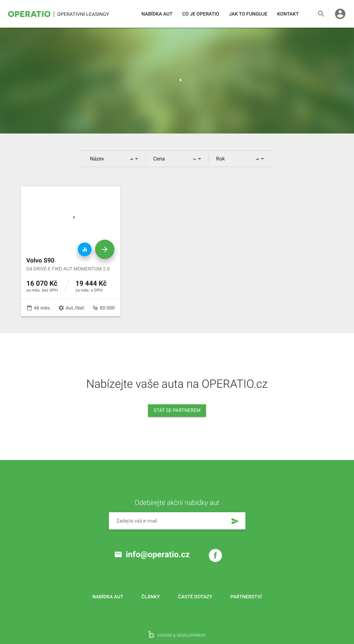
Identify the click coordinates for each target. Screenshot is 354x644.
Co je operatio (201, 14)
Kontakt (288, 14)
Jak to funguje (248, 14)
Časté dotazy (195, 597)
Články (151, 597)
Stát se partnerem (177, 411)
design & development (177, 634)
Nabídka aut (157, 14)
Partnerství (246, 597)
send (235, 521)
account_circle (340, 14)
